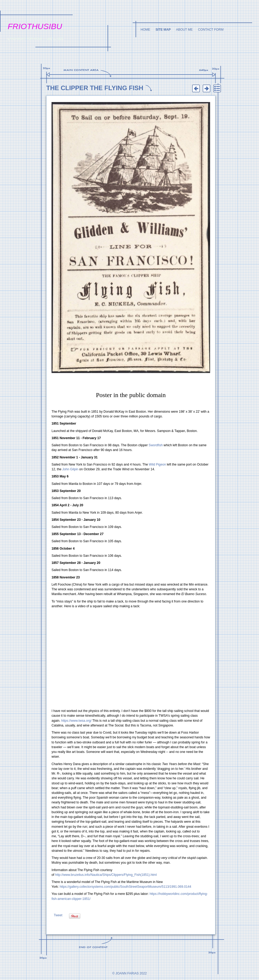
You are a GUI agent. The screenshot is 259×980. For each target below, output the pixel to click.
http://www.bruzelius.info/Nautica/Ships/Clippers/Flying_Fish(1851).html (106, 875)
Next (206, 89)
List (217, 89)
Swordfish (156, 445)
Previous (196, 89)
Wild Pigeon (157, 464)
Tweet (58, 915)
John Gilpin (70, 469)
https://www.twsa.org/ (77, 721)
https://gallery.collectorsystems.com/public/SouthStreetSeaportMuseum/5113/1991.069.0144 (126, 887)
